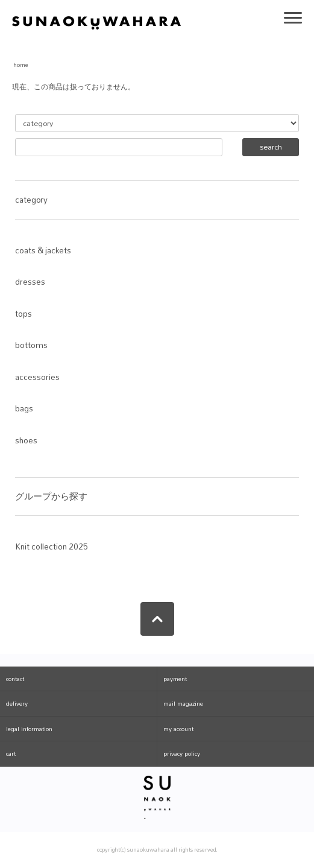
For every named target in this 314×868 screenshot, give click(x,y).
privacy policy (182, 753)
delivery (17, 703)
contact (15, 679)
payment (175, 679)
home (21, 65)
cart (11, 753)
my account (178, 729)
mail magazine (183, 703)
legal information (29, 729)
